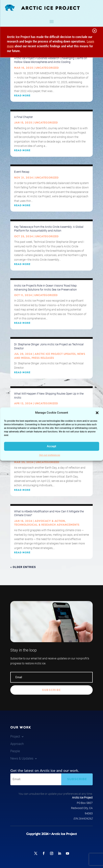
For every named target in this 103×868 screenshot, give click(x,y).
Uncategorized (47, 68)
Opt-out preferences (50, 455)
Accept (51, 446)
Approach (17, 744)
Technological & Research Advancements (47, 525)
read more (22, 96)
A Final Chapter (24, 117)
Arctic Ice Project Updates (55, 354)
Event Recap (22, 172)
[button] (97, 413)
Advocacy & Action (50, 521)
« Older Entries (23, 567)
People (15, 751)
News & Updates (22, 758)
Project (15, 736)
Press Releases (43, 358)
